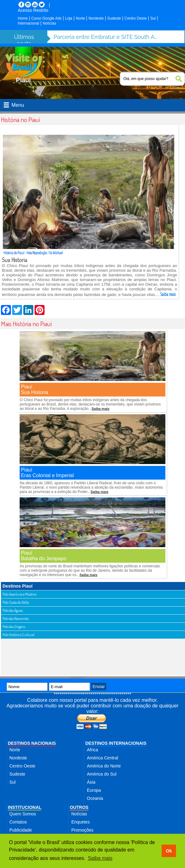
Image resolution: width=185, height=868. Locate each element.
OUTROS (79, 807)
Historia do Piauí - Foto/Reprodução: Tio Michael (33, 253)
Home (23, 18)
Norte (80, 18)
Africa (93, 750)
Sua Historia (34, 392)
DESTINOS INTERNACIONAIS (116, 743)
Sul (153, 18)
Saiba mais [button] (100, 858)
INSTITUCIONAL (25, 807)
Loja (69, 18)
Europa (94, 790)
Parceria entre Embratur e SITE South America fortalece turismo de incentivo (107, 37)
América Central (102, 758)
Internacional (28, 23)
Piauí (26, 387)
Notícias (49, 23)
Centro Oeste (136, 18)
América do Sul (102, 774)
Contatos (18, 822)
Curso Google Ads (46, 18)
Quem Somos (23, 814)
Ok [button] (169, 851)
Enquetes (81, 822)
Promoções (82, 830)
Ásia (91, 782)
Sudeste (114, 18)
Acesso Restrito (33, 10)
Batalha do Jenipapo (44, 558)
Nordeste (96, 18)
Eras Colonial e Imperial (47, 475)
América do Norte (104, 766)
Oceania (95, 798)
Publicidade (21, 830)
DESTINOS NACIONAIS (32, 743)
